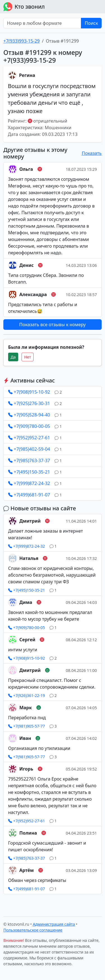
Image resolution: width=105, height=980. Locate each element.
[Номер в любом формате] (42, 23)
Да (13, 357)
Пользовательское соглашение (33, 930)
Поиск (91, 23)
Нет (28, 357)
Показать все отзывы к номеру (53, 325)
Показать (92, 153)
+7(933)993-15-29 (22, 41)
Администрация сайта (54, 924)
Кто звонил (24, 7)
